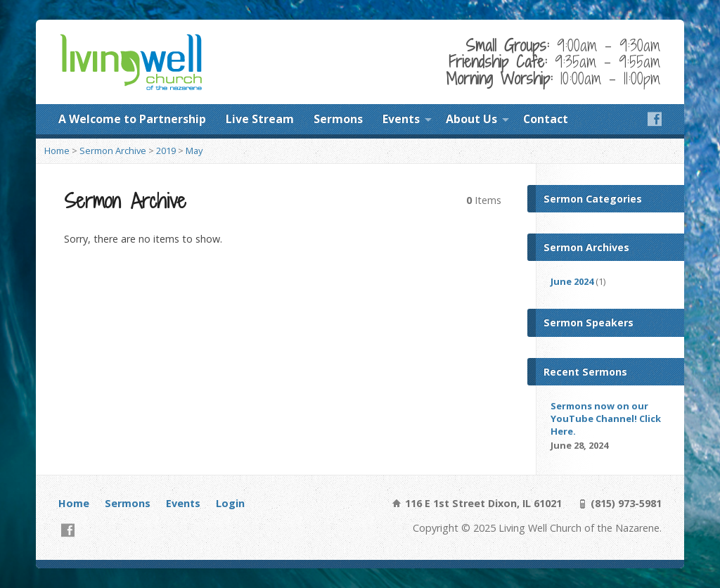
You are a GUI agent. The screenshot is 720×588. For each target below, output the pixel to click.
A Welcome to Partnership (132, 119)
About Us (471, 119)
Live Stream (260, 119)
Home (57, 151)
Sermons (338, 119)
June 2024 (572, 281)
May (194, 151)
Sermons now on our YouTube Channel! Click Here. (606, 418)
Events (401, 119)
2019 (166, 151)
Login (230, 503)
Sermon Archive (113, 151)
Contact (546, 119)
